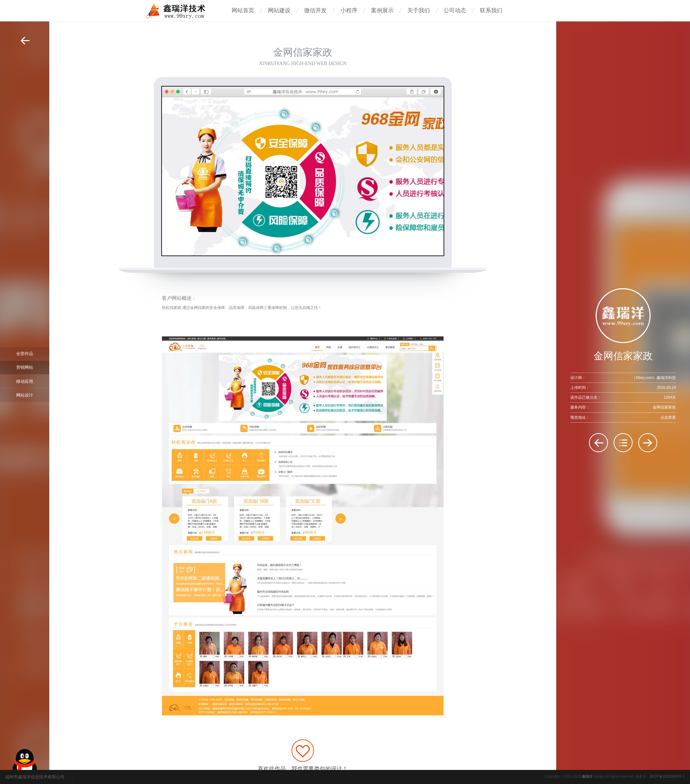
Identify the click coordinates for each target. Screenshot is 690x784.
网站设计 (25, 395)
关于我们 (419, 10)
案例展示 (382, 10)
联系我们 (491, 10)
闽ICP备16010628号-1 (667, 776)
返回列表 (623, 443)
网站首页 (243, 10)
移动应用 (25, 381)
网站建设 (279, 10)
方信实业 (648, 443)
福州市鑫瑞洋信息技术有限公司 (35, 777)
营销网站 (25, 367)
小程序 (349, 10)
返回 (25, 41)
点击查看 (668, 417)
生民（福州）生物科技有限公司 (598, 443)
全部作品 (25, 354)
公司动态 (455, 10)
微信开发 (315, 10)
